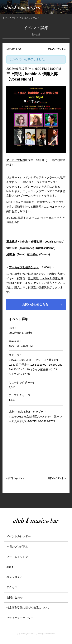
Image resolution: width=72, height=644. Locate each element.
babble (24, 242)
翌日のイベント (57, 49)
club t (10, 567)
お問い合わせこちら (43, 305)
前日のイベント (15, 49)
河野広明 (12, 248)
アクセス (12, 587)
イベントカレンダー (19, 536)
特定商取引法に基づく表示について (28, 608)
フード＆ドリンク (17, 557)
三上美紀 (12, 242)
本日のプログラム (17, 546)
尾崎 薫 (11, 254)
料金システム (15, 577)
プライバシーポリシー (20, 618)
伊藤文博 (36, 242)
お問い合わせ (15, 597)
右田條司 (32, 254)
